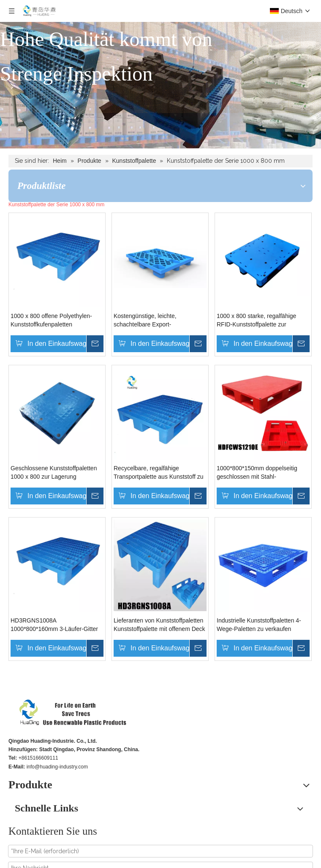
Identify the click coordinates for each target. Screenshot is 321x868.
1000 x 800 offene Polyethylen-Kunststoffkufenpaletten (51, 320)
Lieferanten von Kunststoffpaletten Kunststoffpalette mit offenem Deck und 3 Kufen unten (159, 625)
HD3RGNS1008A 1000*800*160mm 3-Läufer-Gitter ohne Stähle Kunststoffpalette (54, 625)
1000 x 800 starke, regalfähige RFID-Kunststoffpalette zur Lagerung (256, 321)
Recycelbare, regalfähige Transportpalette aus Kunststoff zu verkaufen (158, 473)
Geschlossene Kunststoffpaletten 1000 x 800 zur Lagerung (54, 472)
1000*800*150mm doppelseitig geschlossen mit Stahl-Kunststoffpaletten (257, 473)
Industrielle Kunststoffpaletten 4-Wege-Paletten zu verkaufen (259, 625)
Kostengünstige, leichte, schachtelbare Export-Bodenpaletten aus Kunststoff (152, 321)
